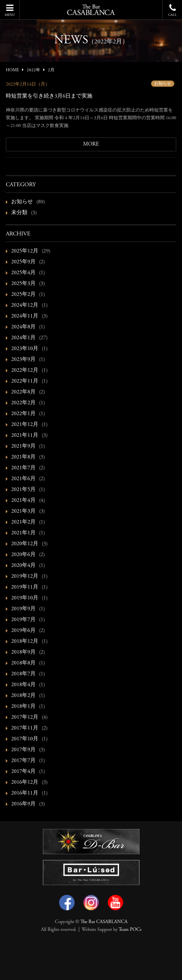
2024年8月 (23, 327)
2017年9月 (23, 750)
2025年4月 (23, 273)
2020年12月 (25, 544)
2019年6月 (23, 631)
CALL (172, 10)
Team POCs (130, 930)
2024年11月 (25, 316)
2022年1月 (23, 414)
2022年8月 (23, 392)
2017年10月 (25, 739)
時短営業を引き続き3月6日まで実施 (49, 96)
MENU (10, 10)
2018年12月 (25, 642)
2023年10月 (25, 349)
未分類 (19, 213)
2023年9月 (23, 360)
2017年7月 (23, 761)
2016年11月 (25, 793)
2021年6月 (23, 479)
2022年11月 (25, 381)
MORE (91, 144)
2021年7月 (23, 468)
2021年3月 (23, 511)
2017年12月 (25, 717)
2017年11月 (25, 728)
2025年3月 (23, 284)
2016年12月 (25, 783)
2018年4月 (23, 685)
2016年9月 (23, 804)
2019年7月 (23, 620)
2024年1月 (23, 338)
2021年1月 (23, 533)
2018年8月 (23, 663)
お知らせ (163, 84)
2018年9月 (23, 652)
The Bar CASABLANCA (104, 922)
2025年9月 (23, 262)
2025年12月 (25, 251)
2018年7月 (23, 674)
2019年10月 (25, 598)
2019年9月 (23, 609)
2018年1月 (23, 707)
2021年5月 (23, 490)
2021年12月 (25, 425)
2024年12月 (25, 305)
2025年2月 (23, 295)
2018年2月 (23, 696)
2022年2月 (23, 403)
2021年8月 (23, 457)
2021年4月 (23, 501)
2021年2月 (23, 522)
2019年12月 (25, 577)
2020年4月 (23, 566)
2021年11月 (25, 436)
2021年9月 (23, 446)
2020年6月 (23, 555)
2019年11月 (25, 587)
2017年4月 (23, 772)
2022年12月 (25, 371)
